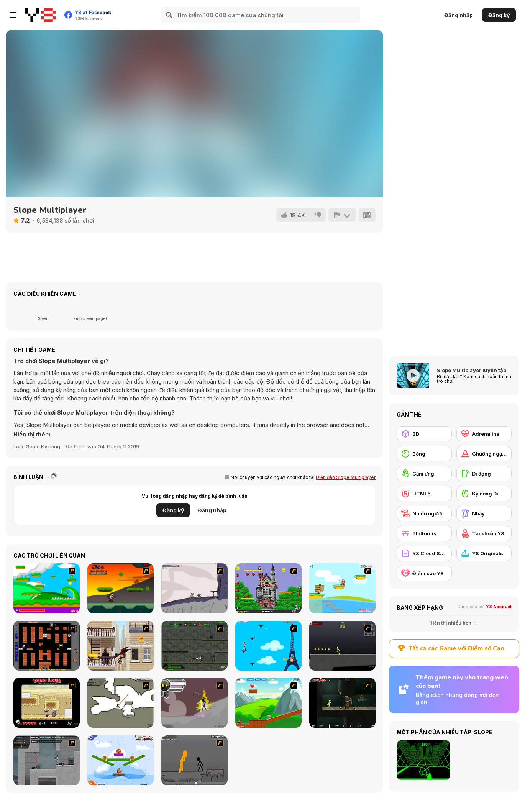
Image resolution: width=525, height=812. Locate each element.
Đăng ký (499, 15)
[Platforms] (424, 533)
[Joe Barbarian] (121, 588)
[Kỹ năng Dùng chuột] (484, 494)
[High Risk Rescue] (121, 646)
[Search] (169, 15)
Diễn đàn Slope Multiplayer (346, 477)
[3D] (424, 434)
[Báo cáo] (342, 215)
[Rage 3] (194, 703)
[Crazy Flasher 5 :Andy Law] (342, 703)
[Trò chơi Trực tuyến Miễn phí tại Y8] (40, 15)
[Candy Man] (47, 588)
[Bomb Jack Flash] (268, 588)
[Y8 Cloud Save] (424, 553)
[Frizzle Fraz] (268, 703)
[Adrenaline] (484, 434)
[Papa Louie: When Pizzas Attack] (47, 703)
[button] (32, 435)
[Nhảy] (484, 513)
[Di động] (484, 474)
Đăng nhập (459, 15)
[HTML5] (424, 494)
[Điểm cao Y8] (424, 573)
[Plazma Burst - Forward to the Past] (47, 760)
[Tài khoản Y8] (484, 533)
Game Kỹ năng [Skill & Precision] (43, 446)
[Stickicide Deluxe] (194, 760)
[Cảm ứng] (424, 474)
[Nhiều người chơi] (424, 513)
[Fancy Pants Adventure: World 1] (194, 588)
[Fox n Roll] (121, 760)
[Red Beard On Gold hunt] (342, 588)
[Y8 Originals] (484, 553)
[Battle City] (47, 646)
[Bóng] (424, 454)
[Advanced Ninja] (121, 703)
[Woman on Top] (268, 646)
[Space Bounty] (194, 646)
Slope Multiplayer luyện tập (472, 370)
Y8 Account (499, 607)
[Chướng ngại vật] (484, 454)
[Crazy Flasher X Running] (342, 646)
